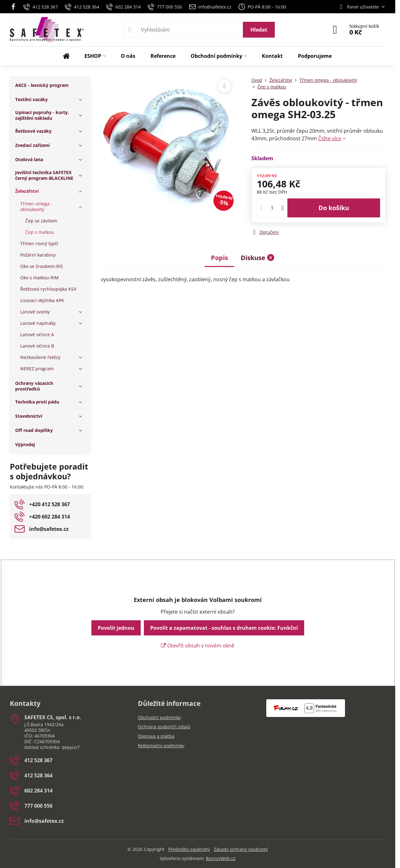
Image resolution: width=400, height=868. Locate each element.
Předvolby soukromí (189, 849)
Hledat (259, 30)
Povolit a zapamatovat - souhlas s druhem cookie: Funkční (224, 628)
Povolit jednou (116, 628)
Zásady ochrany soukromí (241, 849)
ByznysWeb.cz (221, 858)
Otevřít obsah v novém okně (198, 646)
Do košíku (334, 208)
